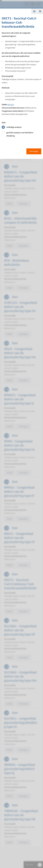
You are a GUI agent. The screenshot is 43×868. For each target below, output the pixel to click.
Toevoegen (34, 151)
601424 (11, 105)
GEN (4, 123)
